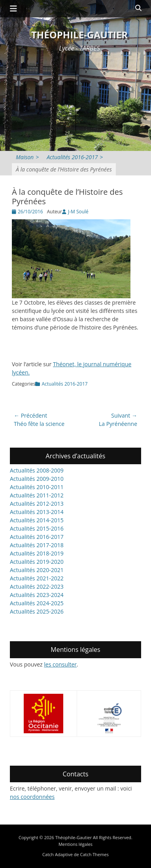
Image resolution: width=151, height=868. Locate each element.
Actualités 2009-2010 (37, 479)
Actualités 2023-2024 (37, 595)
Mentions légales (75, 844)
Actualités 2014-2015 (37, 520)
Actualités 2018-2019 (37, 553)
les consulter (60, 664)
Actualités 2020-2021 (37, 570)
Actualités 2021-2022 (37, 578)
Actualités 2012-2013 (37, 504)
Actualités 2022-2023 (37, 587)
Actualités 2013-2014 (37, 512)
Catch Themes (94, 854)
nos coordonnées (32, 797)
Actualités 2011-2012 (37, 495)
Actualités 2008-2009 (37, 470)
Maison (27, 157)
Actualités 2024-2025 (37, 603)
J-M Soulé (78, 212)
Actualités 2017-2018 (37, 545)
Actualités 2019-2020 (37, 562)
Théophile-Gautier (79, 35)
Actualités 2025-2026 (37, 611)
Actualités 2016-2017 (75, 157)
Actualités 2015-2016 (37, 528)
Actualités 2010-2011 (37, 487)
